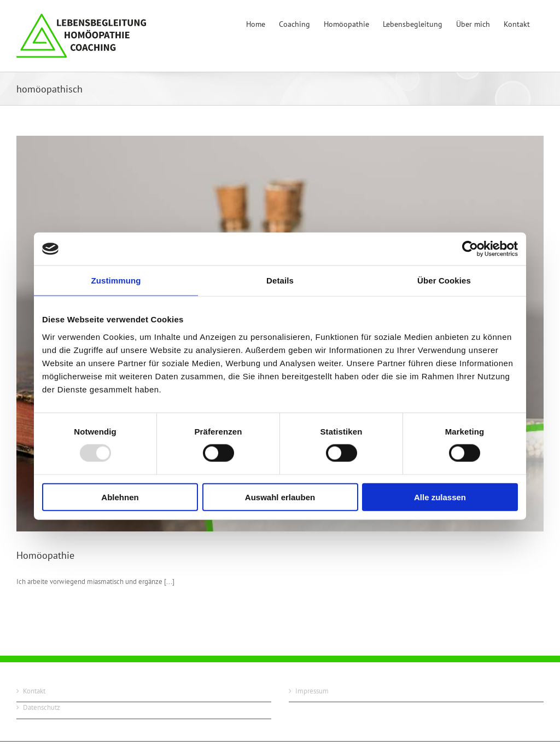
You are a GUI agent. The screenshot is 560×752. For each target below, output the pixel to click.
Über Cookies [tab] (444, 280)
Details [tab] (280, 280)
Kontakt (34, 691)
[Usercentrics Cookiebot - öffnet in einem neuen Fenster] (470, 249)
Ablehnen (120, 497)
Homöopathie (45, 555)
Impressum (312, 691)
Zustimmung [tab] (116, 280)
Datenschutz (42, 707)
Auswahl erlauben (280, 497)
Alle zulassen (440, 497)
